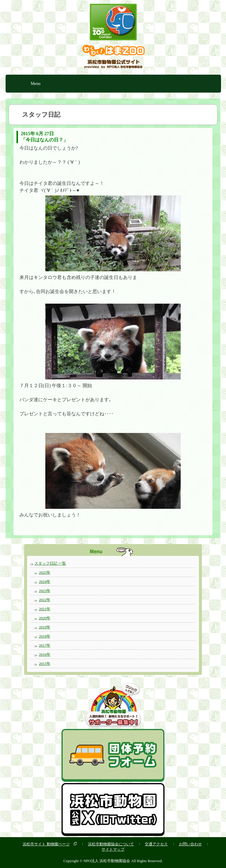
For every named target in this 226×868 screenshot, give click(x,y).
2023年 (45, 591)
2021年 (45, 609)
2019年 (45, 627)
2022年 (45, 600)
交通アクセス (156, 844)
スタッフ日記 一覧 (50, 563)
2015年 (45, 664)
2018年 (45, 636)
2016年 (45, 654)
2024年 (45, 582)
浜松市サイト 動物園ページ (46, 844)
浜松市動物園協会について (111, 844)
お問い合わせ (190, 844)
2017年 (45, 645)
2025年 (45, 572)
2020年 (45, 618)
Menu (36, 83)
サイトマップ (113, 849)
